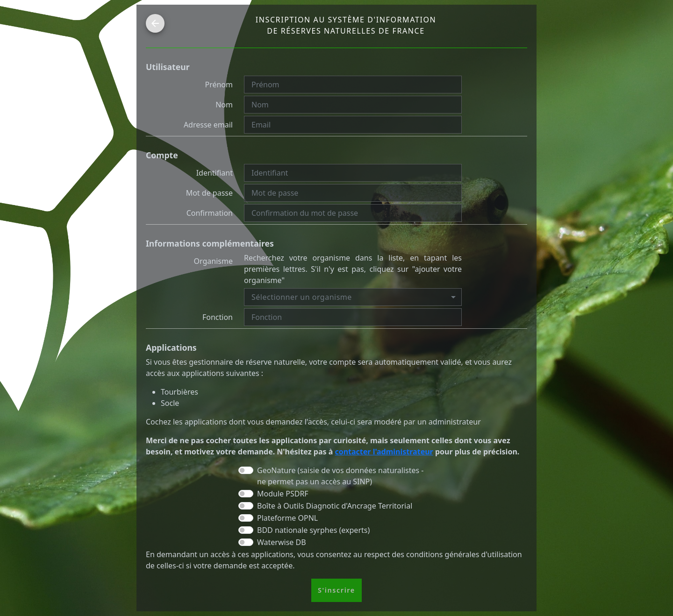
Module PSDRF (283, 494)
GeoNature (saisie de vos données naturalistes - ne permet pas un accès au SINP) (340, 476)
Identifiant (215, 173)
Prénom (219, 85)
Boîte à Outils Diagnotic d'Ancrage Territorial (335, 506)
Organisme (213, 261)
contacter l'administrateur (384, 452)
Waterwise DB (282, 542)
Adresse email (208, 125)
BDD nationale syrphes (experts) (313, 530)
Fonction (218, 317)
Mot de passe (209, 193)
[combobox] (353, 297)
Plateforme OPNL (287, 518)
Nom (224, 105)
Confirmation (210, 213)
